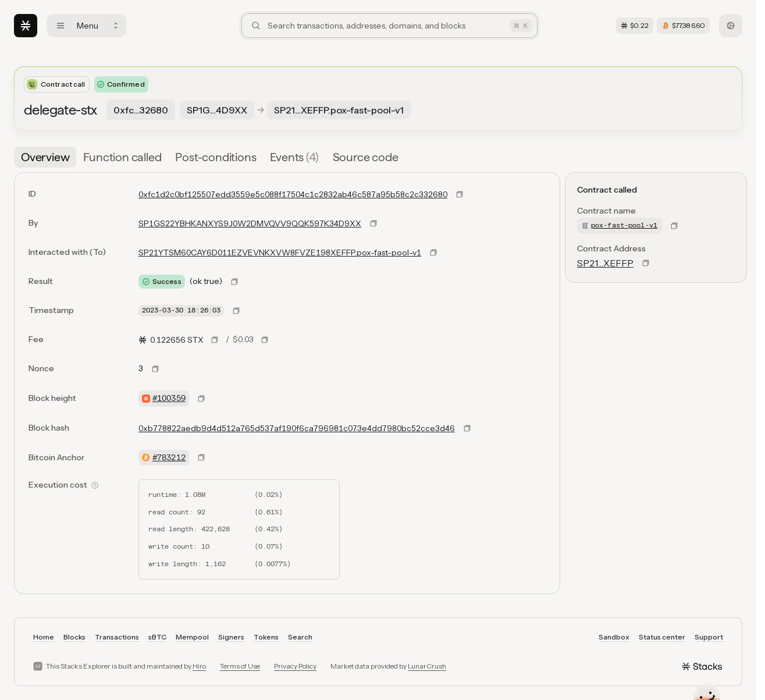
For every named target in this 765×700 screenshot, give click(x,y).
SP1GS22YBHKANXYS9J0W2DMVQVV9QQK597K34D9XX (250, 223)
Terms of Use (240, 666)
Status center (662, 637)
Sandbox (614, 637)
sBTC (157, 637)
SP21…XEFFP (605, 263)
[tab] (45, 157)
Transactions (117, 637)
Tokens (266, 637)
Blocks (74, 637)
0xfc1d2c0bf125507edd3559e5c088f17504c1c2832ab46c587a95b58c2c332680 (293, 194)
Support (709, 637)
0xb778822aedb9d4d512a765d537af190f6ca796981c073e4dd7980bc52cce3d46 (297, 428)
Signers (231, 637)
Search (300, 637)
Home (44, 637)
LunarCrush (427, 666)
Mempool (192, 637)
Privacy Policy (295, 666)
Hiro (199, 666)
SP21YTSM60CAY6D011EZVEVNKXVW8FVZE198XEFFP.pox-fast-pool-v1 (280, 253)
